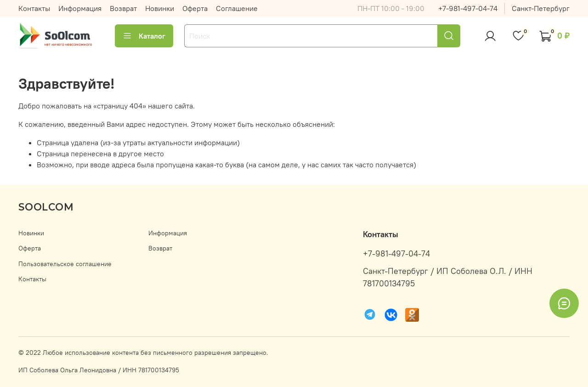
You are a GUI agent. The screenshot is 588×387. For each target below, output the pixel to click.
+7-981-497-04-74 (468, 8)
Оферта (195, 8)
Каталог (144, 36)
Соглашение (237, 8)
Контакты (34, 8)
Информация (80, 8)
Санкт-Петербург (541, 8)
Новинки (160, 8)
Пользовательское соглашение (65, 264)
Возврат (123, 8)
